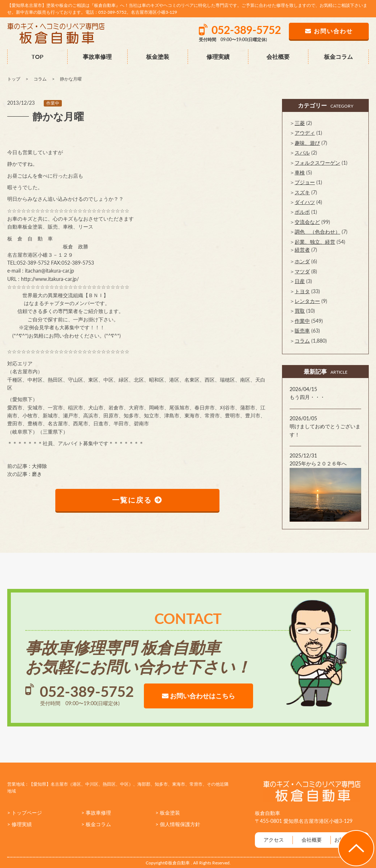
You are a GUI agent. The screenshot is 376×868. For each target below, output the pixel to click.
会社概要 (278, 57)
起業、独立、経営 (315, 242)
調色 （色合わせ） (317, 232)
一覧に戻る (138, 500)
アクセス (274, 840)
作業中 (53, 103)
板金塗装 (158, 57)
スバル (302, 153)
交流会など (307, 222)
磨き (37, 474)
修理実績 (218, 57)
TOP (37, 57)
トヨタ (302, 291)
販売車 (302, 331)
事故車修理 (97, 57)
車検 (300, 172)
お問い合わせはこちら (198, 696)
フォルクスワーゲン (317, 163)
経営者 (302, 250)
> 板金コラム (96, 824)
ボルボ (302, 212)
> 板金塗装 (168, 813)
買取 (300, 311)
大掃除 (39, 466)
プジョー (305, 182)
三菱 (300, 123)
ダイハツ (305, 202)
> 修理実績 (20, 824)
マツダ (302, 271)
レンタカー (307, 301)
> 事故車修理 (96, 813)
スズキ (302, 192)
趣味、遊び (307, 143)
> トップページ (25, 813)
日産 (300, 281)
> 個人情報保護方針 (178, 824)
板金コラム (338, 57)
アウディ (305, 133)
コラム (302, 341)
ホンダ (302, 261)
